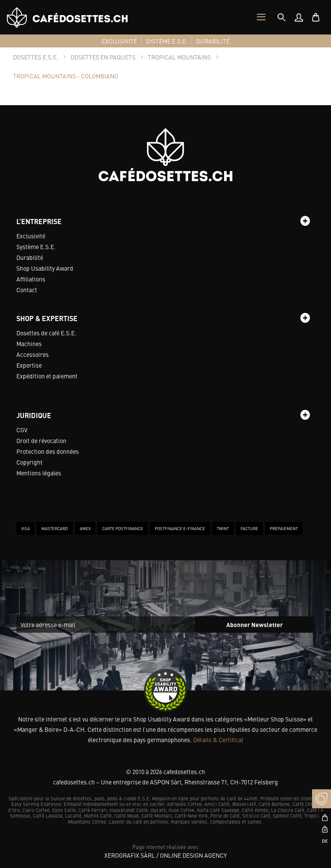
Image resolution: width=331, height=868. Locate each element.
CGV (22, 430)
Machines (29, 343)
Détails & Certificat (218, 740)
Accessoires (33, 354)
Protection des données (48, 451)
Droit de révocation (41, 440)
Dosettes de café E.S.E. (46, 333)
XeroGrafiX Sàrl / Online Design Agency (165, 855)
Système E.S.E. (36, 247)
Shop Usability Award (45, 268)
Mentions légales (39, 473)
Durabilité (30, 257)
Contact (27, 290)
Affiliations (31, 279)
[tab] (281, 17)
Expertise (29, 365)
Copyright (30, 462)
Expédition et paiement (47, 376)
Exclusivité (31, 236)
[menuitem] (299, 17)
